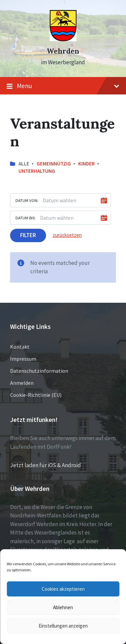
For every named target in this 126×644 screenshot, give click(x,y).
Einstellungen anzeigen (63, 626)
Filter (28, 235)
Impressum (23, 359)
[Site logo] (63, 39)
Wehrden (63, 51)
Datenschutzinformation (39, 371)
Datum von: (27, 200)
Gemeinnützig (54, 164)
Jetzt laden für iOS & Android (46, 465)
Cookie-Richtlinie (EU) (36, 395)
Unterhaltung (37, 171)
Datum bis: (26, 218)
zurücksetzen (67, 235)
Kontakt (20, 347)
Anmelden (22, 383)
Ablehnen (63, 607)
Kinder (87, 164)
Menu (63, 86)
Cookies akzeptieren (63, 589)
